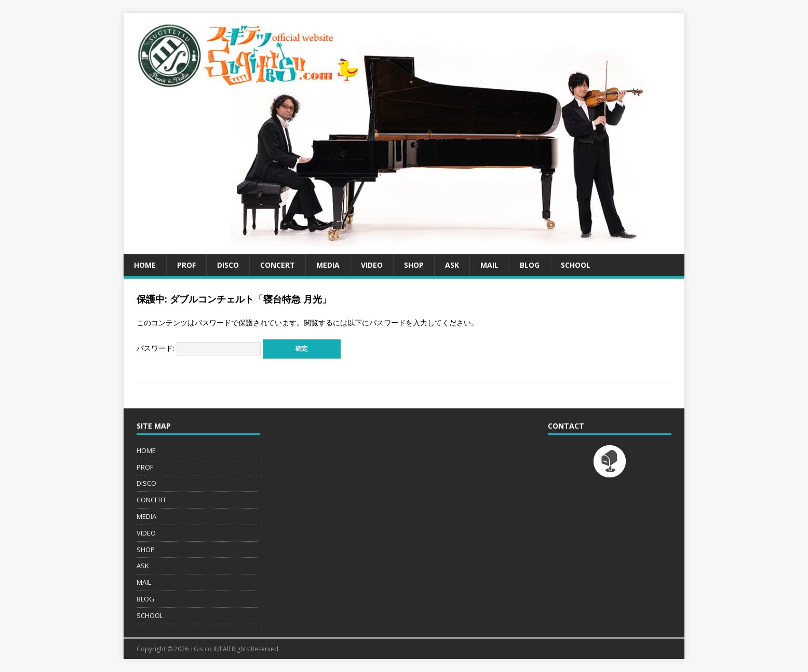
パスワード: (199, 348)
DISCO (228, 265)
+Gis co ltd (206, 649)
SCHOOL (576, 265)
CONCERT (278, 265)
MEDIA (328, 265)
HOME (145, 265)
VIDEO (372, 265)
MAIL (489, 265)
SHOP (414, 265)
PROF (186, 265)
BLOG (530, 265)
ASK (452, 265)
